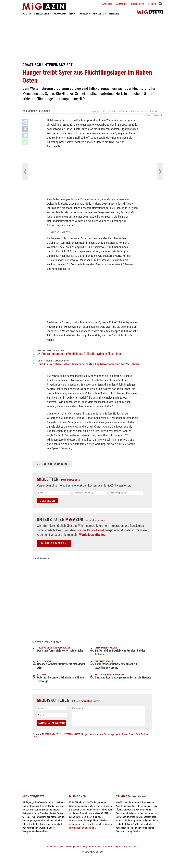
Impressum (120, 847)
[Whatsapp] (25, 142)
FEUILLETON (99, 14)
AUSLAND (85, 14)
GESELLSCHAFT (42, 14)
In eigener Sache (55, 847)
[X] (25, 129)
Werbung (152, 4)
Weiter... (138, 831)
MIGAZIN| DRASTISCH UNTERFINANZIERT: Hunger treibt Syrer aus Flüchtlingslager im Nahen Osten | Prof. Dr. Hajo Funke (90, 736)
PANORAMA (60, 14)
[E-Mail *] (54, 493)
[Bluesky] (25, 135)
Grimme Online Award (90, 530)
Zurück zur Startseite (52, 464)
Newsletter (107, 4)
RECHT (73, 14)
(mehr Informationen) (71, 480)
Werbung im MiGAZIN (75, 847)
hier (45, 831)
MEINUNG (114, 14)
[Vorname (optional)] (90, 493)
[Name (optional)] (127, 493)
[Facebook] (25, 122)
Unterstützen (137, 4)
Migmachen (121, 4)
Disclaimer (133, 847)
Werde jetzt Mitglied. (93, 535)
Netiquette (86, 701)
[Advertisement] (92, 39)
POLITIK (27, 14)
